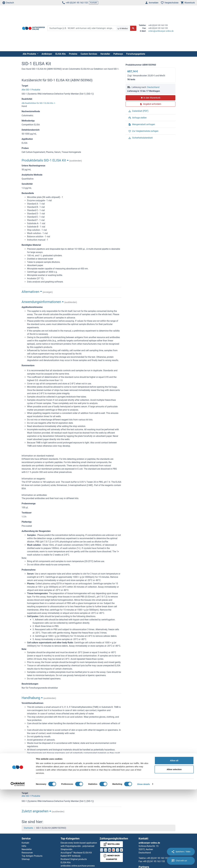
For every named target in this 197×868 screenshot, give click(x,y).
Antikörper (47, 54)
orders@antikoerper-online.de (161, 31)
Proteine (73, 54)
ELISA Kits (61, 54)
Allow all (174, 839)
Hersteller (105, 54)
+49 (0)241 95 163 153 (75, 3)
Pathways (118, 54)
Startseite (28, 828)
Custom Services (89, 54)
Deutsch (8, 3)
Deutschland (153, 87)
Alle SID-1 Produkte (31, 90)
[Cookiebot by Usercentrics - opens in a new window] (18, 863)
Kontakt (94, 3)
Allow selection (174, 848)
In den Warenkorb (151, 98)
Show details (144, 863)
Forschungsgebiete (136, 54)
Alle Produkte (30, 54)
